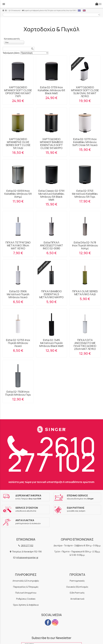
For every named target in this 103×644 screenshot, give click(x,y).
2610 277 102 (52, 454)
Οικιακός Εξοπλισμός (77, 587)
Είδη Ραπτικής (77, 593)
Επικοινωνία (15, 10)
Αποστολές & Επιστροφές (26, 581)
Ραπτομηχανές (77, 581)
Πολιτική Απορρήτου (26, 593)
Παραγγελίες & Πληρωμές (26, 587)
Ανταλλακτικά (77, 599)
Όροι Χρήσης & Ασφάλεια (26, 605)
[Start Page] (51, 4)
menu (4, 4)
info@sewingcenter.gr (27, 557)
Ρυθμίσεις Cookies (26, 599)
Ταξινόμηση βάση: (12, 53)
